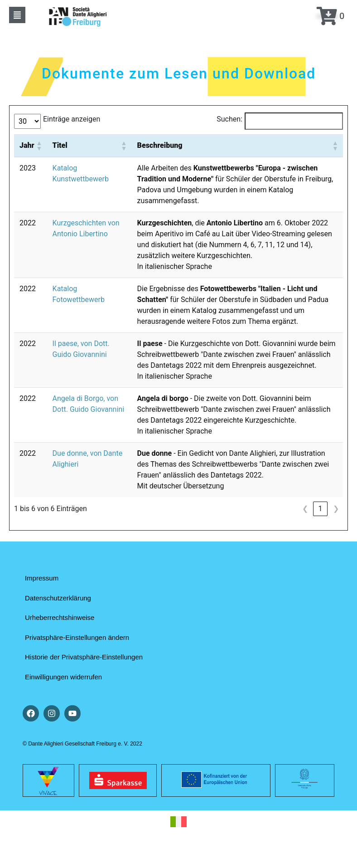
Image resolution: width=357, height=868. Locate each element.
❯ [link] (336, 509)
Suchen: (229, 119)
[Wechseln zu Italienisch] (178, 822)
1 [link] (321, 509)
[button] (17, 15)
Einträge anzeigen (72, 119)
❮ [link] (305, 509)
